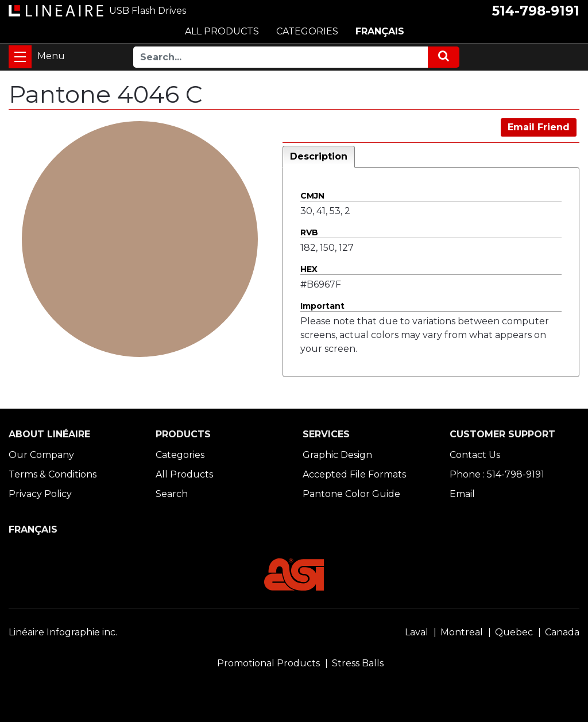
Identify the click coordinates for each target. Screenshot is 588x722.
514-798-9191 (536, 11)
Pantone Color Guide (351, 494)
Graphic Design (337, 455)
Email (462, 494)
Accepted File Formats (354, 474)
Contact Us (475, 455)
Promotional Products (268, 663)
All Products (184, 474)
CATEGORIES (307, 31)
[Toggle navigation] (20, 57)
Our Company (41, 455)
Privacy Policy (40, 494)
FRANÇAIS (380, 31)
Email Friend (539, 127)
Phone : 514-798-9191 (497, 474)
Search (172, 494)
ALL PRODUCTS (222, 31)
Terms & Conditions (53, 474)
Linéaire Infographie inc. (63, 632)
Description (319, 156)
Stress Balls (358, 663)
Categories (180, 455)
